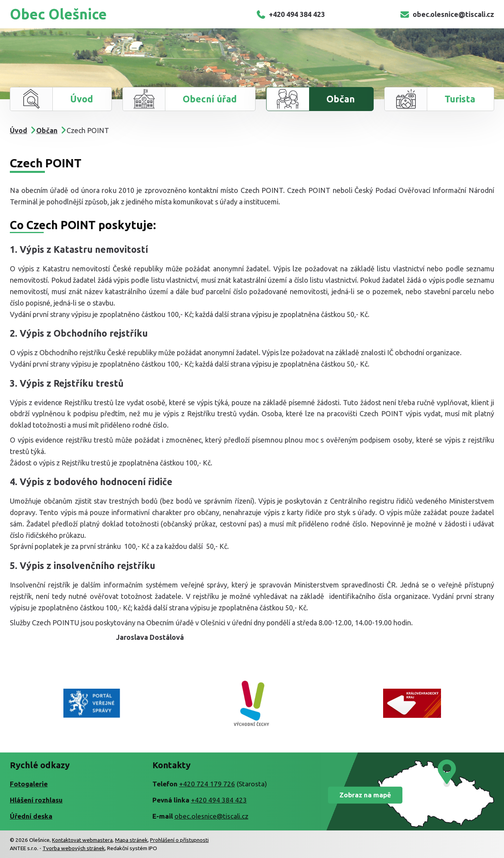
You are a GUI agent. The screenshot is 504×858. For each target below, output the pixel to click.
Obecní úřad (210, 99)
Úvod (82, 99)
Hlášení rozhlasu (36, 800)
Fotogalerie (29, 784)
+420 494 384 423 (290, 14)
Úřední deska (31, 816)
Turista (460, 99)
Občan (341, 99)
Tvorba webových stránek (74, 848)
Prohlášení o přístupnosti (179, 840)
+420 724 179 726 (207, 784)
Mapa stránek (131, 840)
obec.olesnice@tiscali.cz (447, 14)
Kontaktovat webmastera (82, 840)
